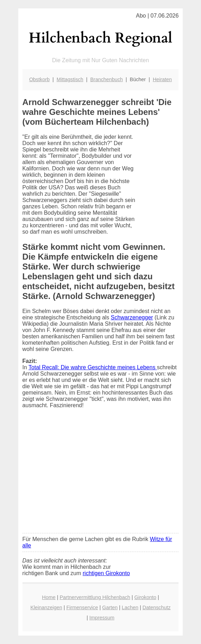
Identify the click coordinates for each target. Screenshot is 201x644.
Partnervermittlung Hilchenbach (95, 597)
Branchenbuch (107, 79)
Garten (110, 607)
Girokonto (145, 597)
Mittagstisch (70, 79)
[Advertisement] (101, 475)
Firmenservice (82, 607)
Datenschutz (156, 607)
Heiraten (162, 79)
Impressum (102, 618)
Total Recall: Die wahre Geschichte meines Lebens (93, 367)
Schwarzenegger (132, 317)
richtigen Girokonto (106, 573)
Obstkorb (39, 79)
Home (49, 597)
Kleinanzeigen (46, 607)
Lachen (130, 607)
